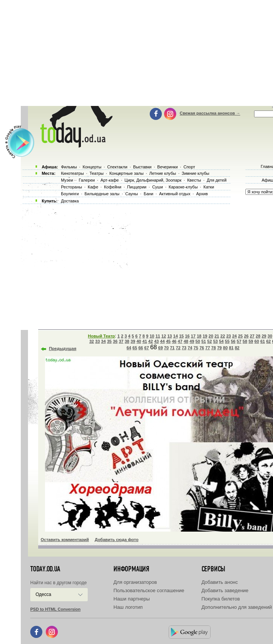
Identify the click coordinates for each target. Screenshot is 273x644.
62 (268, 341)
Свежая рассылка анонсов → (210, 113)
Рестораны (71, 187)
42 (150, 341)
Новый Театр (102, 336)
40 (139, 341)
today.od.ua (45, 569)
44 (162, 341)
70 (166, 348)
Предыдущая (63, 348)
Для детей (217, 180)
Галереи (87, 180)
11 (158, 336)
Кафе (93, 187)
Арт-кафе (110, 180)
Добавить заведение (225, 590)
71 (172, 348)
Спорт (189, 167)
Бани (149, 194)
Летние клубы (163, 173)
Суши (157, 187)
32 (92, 341)
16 (187, 336)
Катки (209, 187)
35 (109, 341)
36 (115, 341)
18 (199, 336)
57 (239, 341)
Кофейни (113, 187)
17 (193, 336)
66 (141, 348)
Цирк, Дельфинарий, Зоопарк (153, 180)
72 (178, 348)
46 (174, 341)
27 (252, 336)
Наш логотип (128, 607)
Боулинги (70, 194)
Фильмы (69, 167)
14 (175, 336)
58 (245, 341)
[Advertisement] (147, 265)
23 (228, 336)
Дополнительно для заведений (237, 607)
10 (152, 336)
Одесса (43, 594)
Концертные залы (126, 173)
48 (186, 341)
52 (209, 341)
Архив (202, 194)
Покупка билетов (221, 599)
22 (223, 336)
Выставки (142, 167)
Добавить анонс (220, 582)
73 (184, 348)
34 (103, 341)
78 (214, 348)
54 (221, 341)
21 (217, 336)
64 (129, 348)
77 (208, 348)
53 (216, 341)
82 (237, 348)
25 (240, 336)
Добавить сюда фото (116, 540)
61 (262, 341)
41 (145, 341)
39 (133, 341)
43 (157, 341)
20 (211, 336)
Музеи (67, 180)
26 (246, 336)
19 (205, 336)
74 (190, 348)
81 (231, 348)
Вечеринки (168, 167)
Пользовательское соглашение (149, 590)
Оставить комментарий (65, 540)
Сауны (132, 194)
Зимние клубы (196, 173)
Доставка (70, 201)
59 (251, 341)
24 (234, 336)
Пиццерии (137, 187)
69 (160, 348)
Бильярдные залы (102, 194)
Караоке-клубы (183, 187)
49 (192, 341)
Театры (97, 173)
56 (233, 341)
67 (147, 348)
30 (270, 336)
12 (164, 336)
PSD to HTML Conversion (55, 609)
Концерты (92, 167)
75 (196, 348)
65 (135, 348)
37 (121, 341)
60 (257, 341)
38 (127, 341)
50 (198, 341)
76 (202, 348)
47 (180, 341)
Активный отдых (175, 194)
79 (219, 348)
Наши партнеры (132, 599)
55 (227, 341)
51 (203, 341)
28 (258, 336)
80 (225, 348)
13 (169, 336)
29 (264, 336)
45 (168, 341)
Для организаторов (135, 582)
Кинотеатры (72, 173)
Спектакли (117, 167)
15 (181, 336)
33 (98, 341)
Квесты (194, 180)
